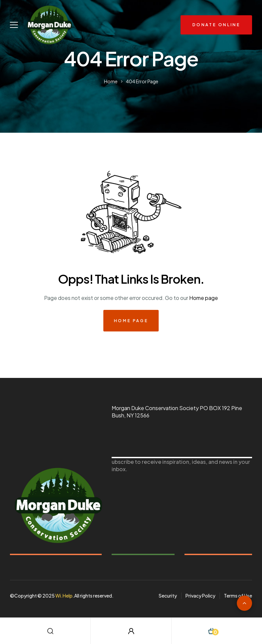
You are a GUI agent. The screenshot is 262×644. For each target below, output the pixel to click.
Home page (204, 298)
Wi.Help (64, 596)
